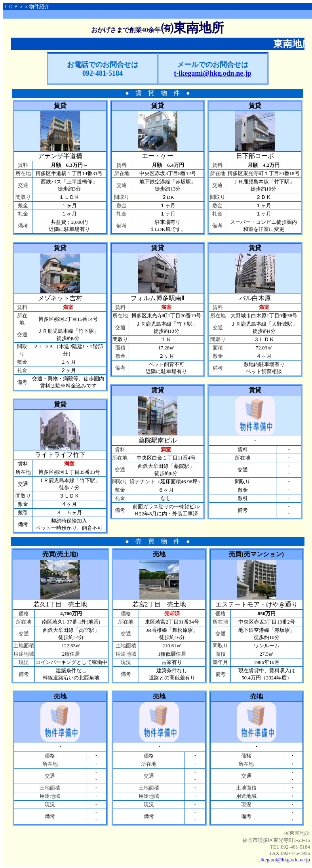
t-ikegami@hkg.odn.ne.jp (284, 859)
